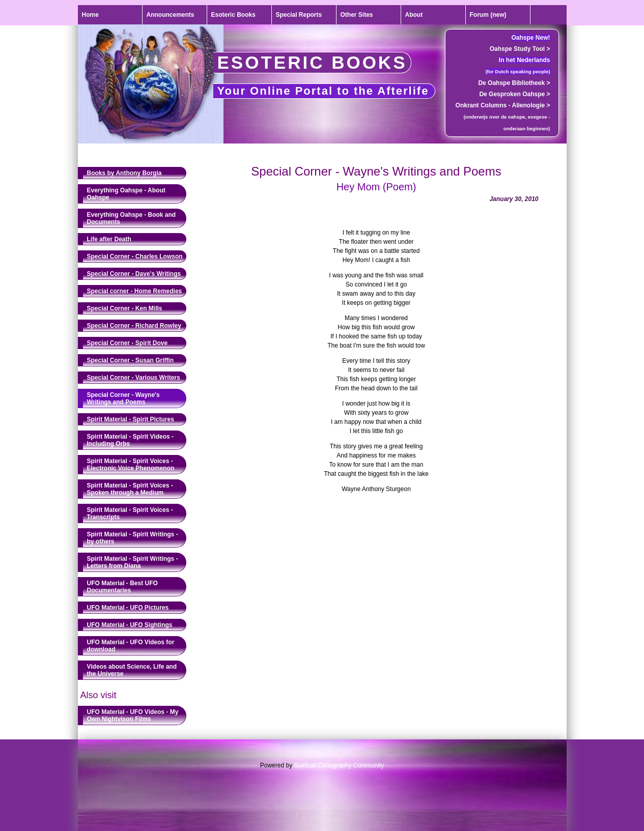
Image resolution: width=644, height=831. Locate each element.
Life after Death (109, 239)
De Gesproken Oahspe (514, 94)
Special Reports (299, 15)
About (414, 15)
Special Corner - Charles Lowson (135, 256)
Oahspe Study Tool (520, 49)
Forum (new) (488, 15)
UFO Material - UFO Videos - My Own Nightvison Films (133, 715)
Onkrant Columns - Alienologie (503, 105)
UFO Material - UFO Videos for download (131, 646)
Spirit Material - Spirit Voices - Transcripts (130, 513)
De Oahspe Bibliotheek (514, 83)
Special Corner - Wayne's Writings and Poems (123, 398)
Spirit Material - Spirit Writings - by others (133, 538)
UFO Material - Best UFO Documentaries (122, 587)
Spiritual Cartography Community (339, 765)
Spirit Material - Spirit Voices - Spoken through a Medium (130, 489)
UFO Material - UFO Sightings (130, 625)
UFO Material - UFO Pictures (128, 608)
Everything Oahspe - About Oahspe (126, 194)
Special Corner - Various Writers (134, 378)
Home (90, 15)
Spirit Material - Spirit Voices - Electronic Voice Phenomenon (131, 465)
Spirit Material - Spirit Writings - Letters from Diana (133, 562)
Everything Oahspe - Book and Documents (132, 218)
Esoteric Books (233, 15)
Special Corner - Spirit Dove (128, 343)
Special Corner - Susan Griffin (131, 360)
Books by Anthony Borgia (124, 173)
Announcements (171, 15)
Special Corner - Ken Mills (125, 308)
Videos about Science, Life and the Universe (132, 670)
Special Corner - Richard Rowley (134, 326)
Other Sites (357, 15)
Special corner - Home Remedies (135, 291)
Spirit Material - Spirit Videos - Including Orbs (130, 440)
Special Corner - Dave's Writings (134, 274)
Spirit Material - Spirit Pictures (131, 419)
